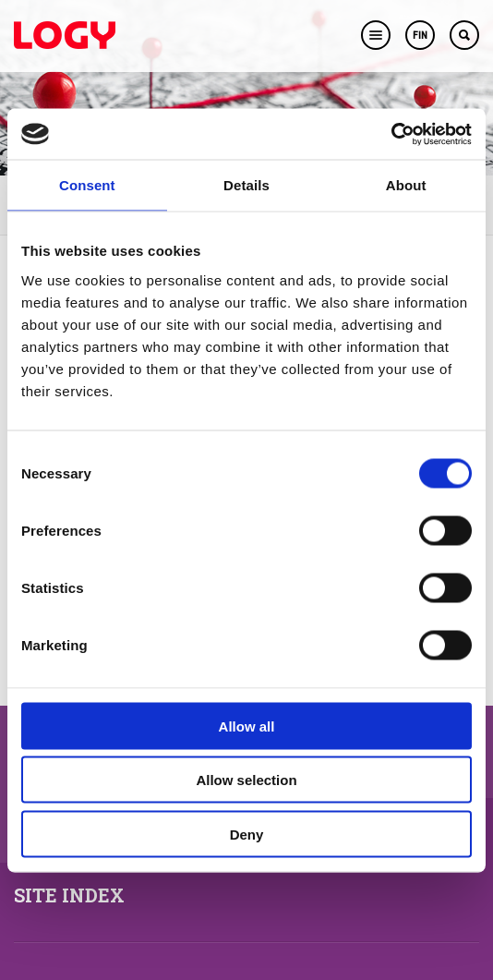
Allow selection (246, 780)
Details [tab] (246, 185)
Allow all (247, 726)
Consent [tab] (87, 185)
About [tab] (406, 185)
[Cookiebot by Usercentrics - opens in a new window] (391, 134)
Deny (247, 834)
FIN (420, 36)
